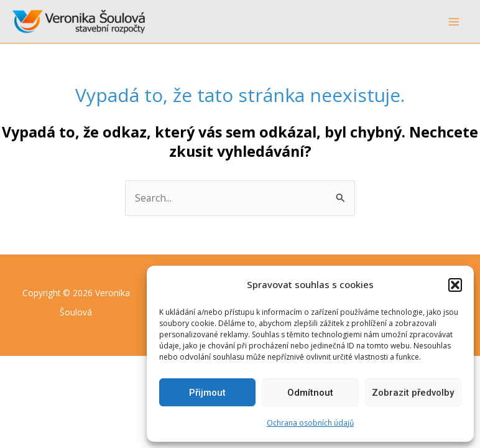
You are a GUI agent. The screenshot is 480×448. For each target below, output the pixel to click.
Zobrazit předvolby (413, 393)
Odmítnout (310, 393)
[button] (455, 285)
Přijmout (207, 393)
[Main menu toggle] (454, 21)
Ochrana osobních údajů (310, 423)
